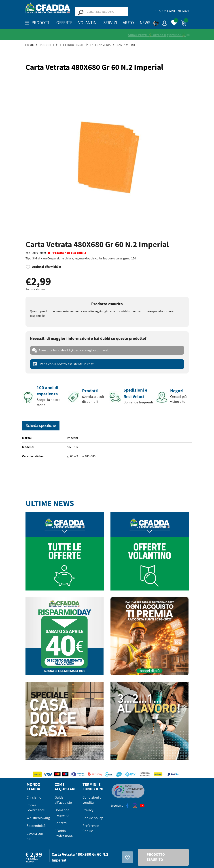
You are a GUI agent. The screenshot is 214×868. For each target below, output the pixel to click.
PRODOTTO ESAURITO (156, 857)
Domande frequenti (62, 813)
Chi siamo (34, 798)
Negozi (183, 11)
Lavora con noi (35, 836)
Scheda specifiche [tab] (41, 426)
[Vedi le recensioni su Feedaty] (69, 35)
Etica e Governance (36, 808)
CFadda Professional (64, 834)
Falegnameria (101, 45)
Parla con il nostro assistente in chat (63, 364)
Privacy (88, 810)
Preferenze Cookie (91, 829)
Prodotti (47, 45)
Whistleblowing (38, 818)
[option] (107, 157)
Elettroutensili (72, 45)
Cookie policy (93, 818)
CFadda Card (165, 11)
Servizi (110, 23)
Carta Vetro (126, 45)
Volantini (88, 23)
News (145, 23)
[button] (160, 22)
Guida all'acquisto (63, 800)
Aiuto (128, 23)
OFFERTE (64, 23)
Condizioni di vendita (92, 800)
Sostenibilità (36, 826)
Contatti (61, 823)
